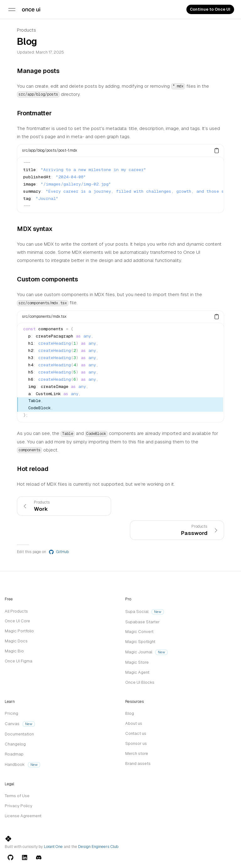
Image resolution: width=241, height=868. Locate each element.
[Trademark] (31, 10)
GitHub (59, 552)
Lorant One (53, 847)
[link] (64, 506)
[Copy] (217, 150)
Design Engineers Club (98, 847)
